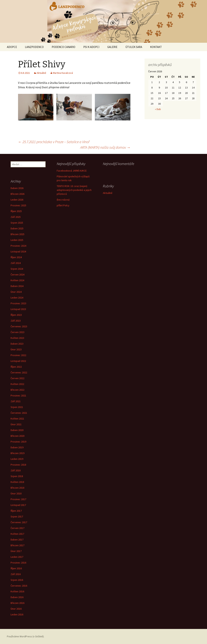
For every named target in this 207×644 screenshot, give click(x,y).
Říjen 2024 (16, 257)
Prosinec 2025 (18, 205)
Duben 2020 (17, 430)
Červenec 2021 (19, 413)
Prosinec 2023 (18, 303)
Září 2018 (16, 470)
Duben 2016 (17, 597)
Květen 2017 (17, 534)
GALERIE (112, 47)
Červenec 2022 (19, 372)
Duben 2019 (17, 447)
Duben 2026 (17, 188)
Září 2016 (16, 574)
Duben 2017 (17, 540)
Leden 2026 (17, 200)
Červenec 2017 (19, 522)
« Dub (158, 109)
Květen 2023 (17, 338)
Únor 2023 (16, 349)
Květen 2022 (17, 384)
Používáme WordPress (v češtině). (26, 636)
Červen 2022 (17, 378)
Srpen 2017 (17, 517)
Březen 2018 (17, 488)
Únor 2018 (16, 493)
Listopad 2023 (18, 309)
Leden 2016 (17, 614)
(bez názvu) (63, 200)
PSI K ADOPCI (91, 47)
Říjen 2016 (16, 568)
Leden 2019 (17, 459)
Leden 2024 (17, 298)
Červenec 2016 (19, 586)
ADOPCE (12, 47)
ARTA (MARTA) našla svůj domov (105, 147)
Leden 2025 (17, 240)
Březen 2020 (17, 436)
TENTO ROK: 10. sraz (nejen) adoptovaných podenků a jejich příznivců (74, 190)
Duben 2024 (17, 286)
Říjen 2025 (16, 211)
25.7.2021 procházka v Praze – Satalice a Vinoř (54, 142)
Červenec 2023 (19, 326)
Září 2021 (16, 401)
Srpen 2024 (17, 269)
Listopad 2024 (18, 251)
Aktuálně (41, 73)
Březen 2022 (17, 390)
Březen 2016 (17, 603)
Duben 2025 (17, 228)
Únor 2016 (16, 609)
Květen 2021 (17, 419)
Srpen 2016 (17, 580)
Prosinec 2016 (18, 563)
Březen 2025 (17, 234)
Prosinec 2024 (18, 246)
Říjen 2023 (16, 315)
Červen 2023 (17, 332)
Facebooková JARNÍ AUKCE (72, 171)
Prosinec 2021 (18, 396)
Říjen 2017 (16, 511)
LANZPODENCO (34, 47)
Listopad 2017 (18, 505)
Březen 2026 (17, 194)
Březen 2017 (17, 545)
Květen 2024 (17, 280)
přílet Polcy (63, 205)
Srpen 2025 (17, 223)
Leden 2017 (17, 557)
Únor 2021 (16, 424)
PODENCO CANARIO (64, 47)
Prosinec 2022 (18, 355)
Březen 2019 (17, 453)
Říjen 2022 (16, 367)
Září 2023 (16, 321)
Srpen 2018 (17, 476)
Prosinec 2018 (18, 465)
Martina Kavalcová (63, 73)
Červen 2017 (17, 528)
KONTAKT (156, 47)
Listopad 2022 (18, 361)
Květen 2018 (17, 482)
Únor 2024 (16, 292)
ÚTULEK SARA (134, 47)
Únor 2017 (16, 551)
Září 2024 (16, 263)
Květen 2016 (17, 591)
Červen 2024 (17, 275)
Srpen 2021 (17, 407)
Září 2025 (16, 217)
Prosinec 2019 (18, 442)
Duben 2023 (17, 344)
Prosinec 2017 (18, 499)
